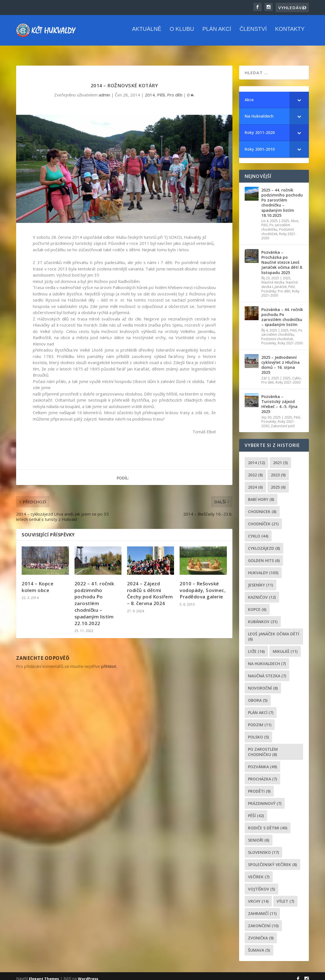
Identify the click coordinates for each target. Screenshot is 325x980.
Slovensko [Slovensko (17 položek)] (263, 847)
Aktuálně (147, 33)
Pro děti (175, 90)
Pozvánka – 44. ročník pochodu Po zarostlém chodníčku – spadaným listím (282, 312)
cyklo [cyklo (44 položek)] (258, 531)
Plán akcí (217, 33)
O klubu (182, 33)
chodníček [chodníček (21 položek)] (263, 519)
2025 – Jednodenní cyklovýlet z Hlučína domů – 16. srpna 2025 (281, 360)
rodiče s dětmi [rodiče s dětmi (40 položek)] (268, 823)
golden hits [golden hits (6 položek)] (264, 555)
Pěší (161, 90)
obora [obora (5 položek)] (258, 695)
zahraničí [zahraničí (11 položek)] (262, 908)
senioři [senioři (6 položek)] (259, 835)
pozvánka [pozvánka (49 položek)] (262, 762)
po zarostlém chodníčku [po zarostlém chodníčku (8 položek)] (263, 747)
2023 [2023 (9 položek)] (278, 470)
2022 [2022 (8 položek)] (255, 470)
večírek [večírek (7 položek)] (259, 872)
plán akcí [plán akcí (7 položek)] (261, 707)
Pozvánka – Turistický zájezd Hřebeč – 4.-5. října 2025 (279, 399)
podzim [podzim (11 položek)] (260, 720)
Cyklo (297, 373)
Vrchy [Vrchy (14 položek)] (258, 896)
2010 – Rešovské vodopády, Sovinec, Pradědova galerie (203, 585)
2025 (285, 216)
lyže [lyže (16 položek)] (256, 646)
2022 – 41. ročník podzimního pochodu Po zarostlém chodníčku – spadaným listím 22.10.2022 (94, 598)
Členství (253, 33)
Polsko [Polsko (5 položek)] (258, 732)
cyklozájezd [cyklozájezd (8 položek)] (264, 543)
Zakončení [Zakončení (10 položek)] (263, 921)
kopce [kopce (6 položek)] (257, 604)
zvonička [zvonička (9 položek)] (261, 933)
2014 (150, 90)
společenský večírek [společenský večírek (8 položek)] (272, 860)
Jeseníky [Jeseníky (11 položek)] (261, 580)
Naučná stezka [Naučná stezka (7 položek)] (267, 671)
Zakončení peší (283, 421)
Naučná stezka (273, 277)
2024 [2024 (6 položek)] (255, 482)
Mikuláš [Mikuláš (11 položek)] (285, 646)
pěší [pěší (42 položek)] (256, 811)
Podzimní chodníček (277, 334)
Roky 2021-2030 (290, 338)
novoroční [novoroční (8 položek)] (263, 683)
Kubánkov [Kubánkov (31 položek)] (263, 617)
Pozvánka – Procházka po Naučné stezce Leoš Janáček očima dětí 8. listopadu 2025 (282, 257)
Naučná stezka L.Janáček (280, 279)
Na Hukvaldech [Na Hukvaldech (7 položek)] (267, 659)
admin (104, 90)
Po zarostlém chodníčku (276, 222)
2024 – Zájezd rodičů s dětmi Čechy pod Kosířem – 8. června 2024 (150, 588)
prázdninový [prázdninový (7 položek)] (265, 798)
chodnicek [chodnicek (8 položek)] (262, 507)
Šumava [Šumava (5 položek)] (259, 945)
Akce (295, 216)
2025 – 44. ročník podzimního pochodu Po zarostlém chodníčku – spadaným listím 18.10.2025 (282, 198)
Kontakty (290, 33)
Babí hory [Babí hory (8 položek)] (261, 494)
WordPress (88, 974)
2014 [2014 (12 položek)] (256, 458)
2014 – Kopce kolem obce (38, 582)
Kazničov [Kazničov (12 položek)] (262, 592)
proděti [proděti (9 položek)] (259, 786)
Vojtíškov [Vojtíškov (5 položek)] (261, 884)
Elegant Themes (44, 974)
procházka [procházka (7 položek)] (262, 774)
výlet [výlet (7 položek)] (285, 896)
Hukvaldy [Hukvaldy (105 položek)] (263, 568)
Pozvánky (269, 286)
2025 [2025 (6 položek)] (278, 482)
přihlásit (109, 661)
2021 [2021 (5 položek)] (280, 458)
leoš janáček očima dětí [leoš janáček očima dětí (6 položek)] (274, 631)
